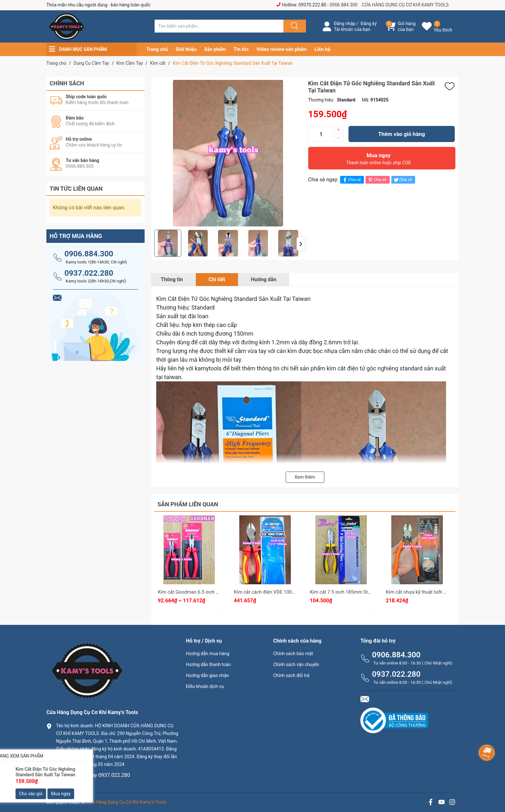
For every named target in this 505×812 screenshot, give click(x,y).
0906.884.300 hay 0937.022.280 (93, 775)
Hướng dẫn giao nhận (207, 675)
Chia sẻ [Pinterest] (377, 180)
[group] (228, 153)
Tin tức (241, 49)
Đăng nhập (345, 24)
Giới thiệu (186, 49)
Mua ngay (379, 160)
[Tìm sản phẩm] (219, 26)
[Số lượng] (321, 134)
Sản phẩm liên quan (188, 504)
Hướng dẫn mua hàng (207, 654)
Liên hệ (323, 49)
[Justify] (294, 26)
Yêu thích (443, 30)
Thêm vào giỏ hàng (401, 134)
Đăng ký (369, 24)
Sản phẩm (215, 49)
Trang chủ (157, 49)
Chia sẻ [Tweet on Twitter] (402, 180)
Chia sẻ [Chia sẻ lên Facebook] (351, 180)
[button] (301, 244)
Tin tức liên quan (76, 189)
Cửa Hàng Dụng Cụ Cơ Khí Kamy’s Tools (127, 802)
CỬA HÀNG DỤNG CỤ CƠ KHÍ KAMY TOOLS (405, 5)
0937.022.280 (89, 273)
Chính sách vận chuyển (296, 664)
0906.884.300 (344, 5)
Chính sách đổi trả (291, 675)
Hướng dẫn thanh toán (208, 664)
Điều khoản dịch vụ (205, 686)
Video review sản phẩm (282, 49)
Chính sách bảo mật (293, 654)
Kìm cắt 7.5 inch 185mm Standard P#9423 (355, 592)
